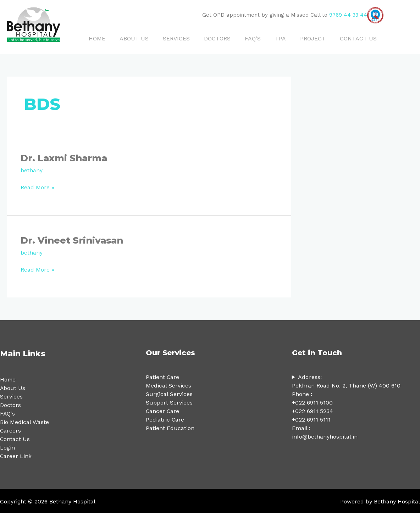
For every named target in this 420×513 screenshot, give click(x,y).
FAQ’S (253, 38)
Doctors (10, 404)
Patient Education (170, 427)
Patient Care (163, 376)
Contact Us (15, 438)
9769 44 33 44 (348, 15)
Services (11, 395)
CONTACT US (358, 38)
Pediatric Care (165, 419)
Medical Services (168, 384)
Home (8, 378)
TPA (280, 38)
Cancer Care (163, 410)
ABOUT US (134, 38)
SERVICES (176, 38)
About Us (13, 387)
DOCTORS (217, 38)
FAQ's (8, 412)
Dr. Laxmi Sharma (66, 158)
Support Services (169, 402)
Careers (11, 430)
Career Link (16, 455)
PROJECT (313, 38)
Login (7, 447)
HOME (97, 38)
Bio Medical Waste (24, 421)
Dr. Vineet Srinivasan (73, 240)
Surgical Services (169, 393)
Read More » (37, 186)
